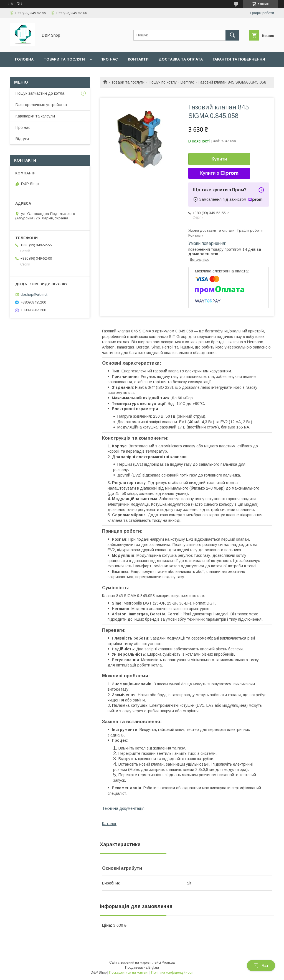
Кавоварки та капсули (35, 116)
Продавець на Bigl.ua (142, 968)
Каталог (109, 824)
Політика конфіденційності (172, 973)
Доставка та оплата (181, 59)
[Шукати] (232, 35)
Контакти (138, 59)
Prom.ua (168, 963)
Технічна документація (123, 808)
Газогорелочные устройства (41, 105)
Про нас (109, 59)
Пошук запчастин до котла (40, 93)
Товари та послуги (64, 59)
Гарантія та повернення (239, 59)
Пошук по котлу (163, 82)
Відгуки (22, 139)
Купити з (219, 173)
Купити (219, 159)
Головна (24, 59)
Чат (261, 966)
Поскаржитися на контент (129, 973)
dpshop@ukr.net (34, 294)
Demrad (187, 82)
